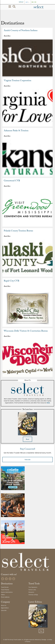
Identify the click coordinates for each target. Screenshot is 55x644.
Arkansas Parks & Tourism (16, 131)
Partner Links (32, 590)
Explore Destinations (7, 592)
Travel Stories (5, 587)
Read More (7, 36)
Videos (3, 595)
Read (27, 439)
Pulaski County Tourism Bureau (18, 231)
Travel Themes (5, 590)
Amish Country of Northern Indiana (21, 31)
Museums (31, 592)
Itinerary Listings (33, 595)
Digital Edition (5, 608)
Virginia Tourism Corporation (18, 81)
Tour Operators (33, 587)
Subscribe (28, 460)
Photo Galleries (5, 597)
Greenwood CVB (12, 181)
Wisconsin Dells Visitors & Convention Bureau (26, 331)
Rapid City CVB (12, 281)
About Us (4, 605)
